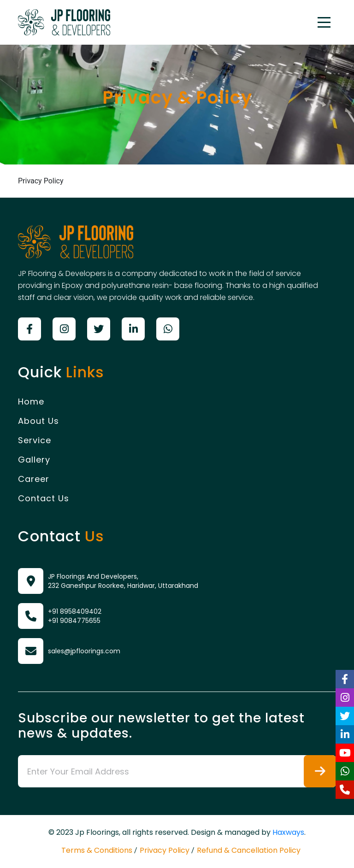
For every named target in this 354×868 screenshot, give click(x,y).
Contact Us (44, 498)
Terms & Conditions (97, 850)
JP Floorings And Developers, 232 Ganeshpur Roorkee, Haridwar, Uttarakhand (123, 581)
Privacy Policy (165, 850)
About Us (38, 421)
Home (31, 402)
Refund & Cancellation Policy (249, 850)
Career (34, 479)
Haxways (288, 832)
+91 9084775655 (74, 621)
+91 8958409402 (75, 611)
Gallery (34, 460)
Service (35, 440)
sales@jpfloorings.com (84, 651)
